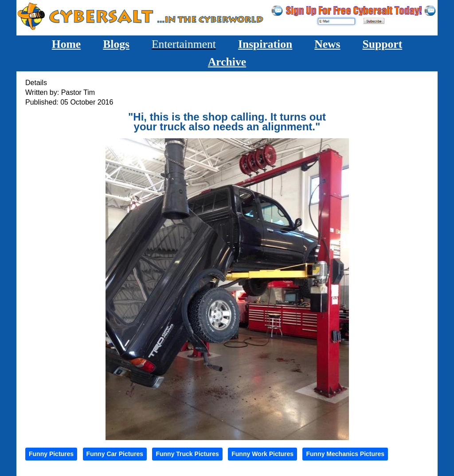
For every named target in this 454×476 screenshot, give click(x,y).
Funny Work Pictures (262, 454)
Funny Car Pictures (115, 454)
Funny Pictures (51, 454)
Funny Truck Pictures (187, 454)
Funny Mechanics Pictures (345, 454)
